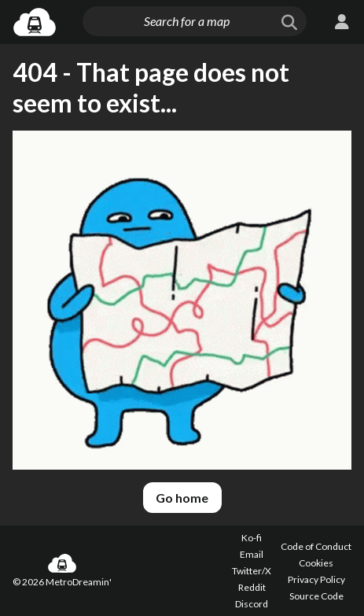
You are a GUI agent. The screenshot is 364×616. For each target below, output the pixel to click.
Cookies (316, 563)
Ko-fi (252, 538)
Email (252, 554)
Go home (182, 498)
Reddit (252, 587)
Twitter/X (252, 571)
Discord (252, 604)
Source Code (316, 596)
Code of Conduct (316, 546)
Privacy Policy (316, 579)
